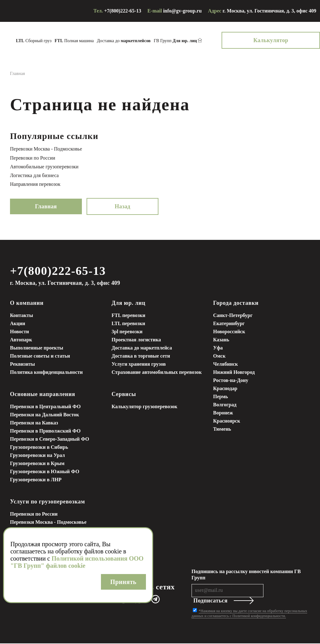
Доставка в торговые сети (141, 357)
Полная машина (95, 41)
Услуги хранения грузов (139, 365)
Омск (219, 357)
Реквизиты (22, 365)
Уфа (218, 348)
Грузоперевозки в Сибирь (39, 448)
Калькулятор (291, 40)
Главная (46, 206)
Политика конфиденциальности (46, 373)
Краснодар (225, 389)
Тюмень (222, 430)
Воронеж (223, 413)
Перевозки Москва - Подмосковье (46, 149)
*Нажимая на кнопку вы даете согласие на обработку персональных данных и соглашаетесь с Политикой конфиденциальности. (249, 614)
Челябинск (225, 365)
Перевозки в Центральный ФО (45, 407)
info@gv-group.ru (182, 11)
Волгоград (225, 405)
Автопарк (21, 340)
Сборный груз (54, 41)
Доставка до (144, 41)
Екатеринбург (229, 324)
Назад (122, 206)
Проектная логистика (136, 340)
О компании (27, 304)
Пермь (221, 397)
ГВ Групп (196, 41)
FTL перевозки (128, 316)
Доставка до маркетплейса (142, 348)
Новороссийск (229, 332)
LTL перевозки (128, 324)
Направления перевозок (35, 184)
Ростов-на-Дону (231, 381)
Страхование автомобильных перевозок (157, 373)
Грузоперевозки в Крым (37, 464)
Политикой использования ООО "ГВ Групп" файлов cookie (77, 562)
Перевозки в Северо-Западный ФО (50, 440)
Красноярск (227, 421)
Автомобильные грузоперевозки (44, 167)
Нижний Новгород (234, 373)
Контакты (22, 316)
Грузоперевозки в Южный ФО (45, 472)
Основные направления (43, 395)
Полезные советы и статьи (40, 357)
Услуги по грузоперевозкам (47, 502)
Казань (221, 340)
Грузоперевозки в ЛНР (36, 480)
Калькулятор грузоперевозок (144, 407)
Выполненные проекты (37, 348)
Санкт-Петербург (233, 316)
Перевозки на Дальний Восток (45, 415)
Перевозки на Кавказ (34, 423)
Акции (17, 324)
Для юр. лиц (128, 304)
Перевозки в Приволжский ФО (45, 431)
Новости (20, 332)
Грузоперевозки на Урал (37, 456)
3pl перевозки (127, 332)
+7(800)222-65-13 (122, 11)
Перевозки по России (33, 158)
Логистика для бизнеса (34, 175)
